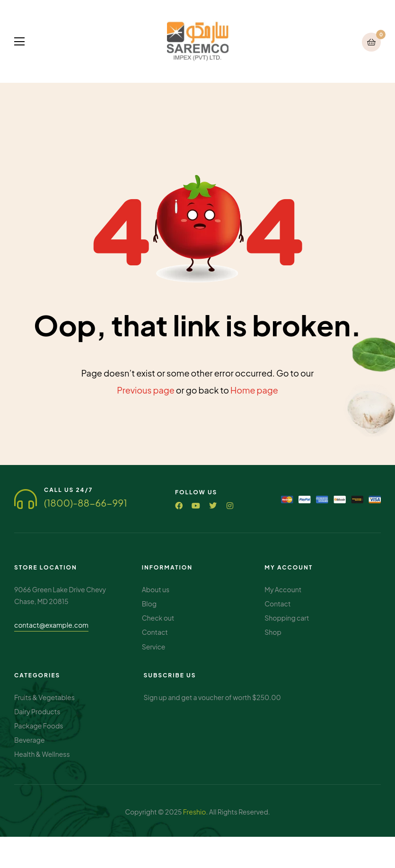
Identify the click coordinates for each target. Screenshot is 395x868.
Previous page (146, 390)
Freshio (195, 810)
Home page (254, 390)
